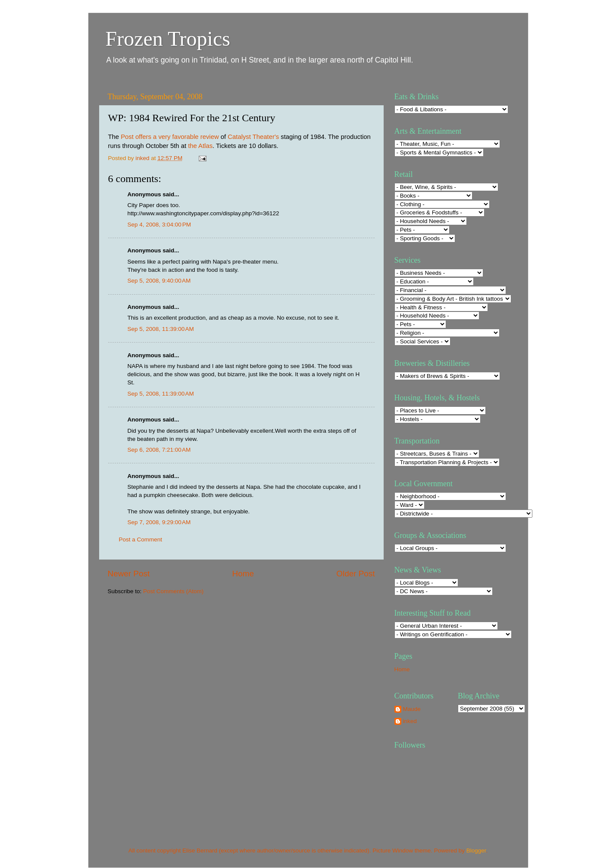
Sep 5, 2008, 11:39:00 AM (161, 329)
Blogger (476, 851)
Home (243, 574)
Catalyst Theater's (253, 137)
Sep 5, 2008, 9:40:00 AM (159, 281)
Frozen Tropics (168, 39)
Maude (412, 709)
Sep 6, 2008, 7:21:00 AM (159, 450)
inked (410, 721)
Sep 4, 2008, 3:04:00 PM (159, 225)
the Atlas (200, 146)
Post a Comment (141, 539)
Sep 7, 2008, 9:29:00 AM (159, 522)
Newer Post (129, 574)
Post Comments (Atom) (173, 591)
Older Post (355, 574)
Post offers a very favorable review (170, 137)
